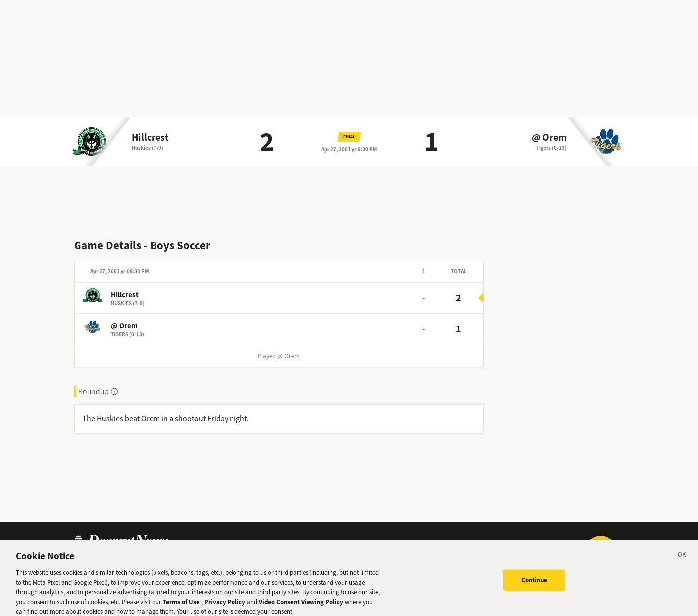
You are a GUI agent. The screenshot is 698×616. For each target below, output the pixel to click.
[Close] (682, 561)
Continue (534, 584)
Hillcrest (150, 138)
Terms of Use (181, 606)
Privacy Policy (225, 606)
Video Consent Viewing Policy (301, 606)
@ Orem (549, 138)
